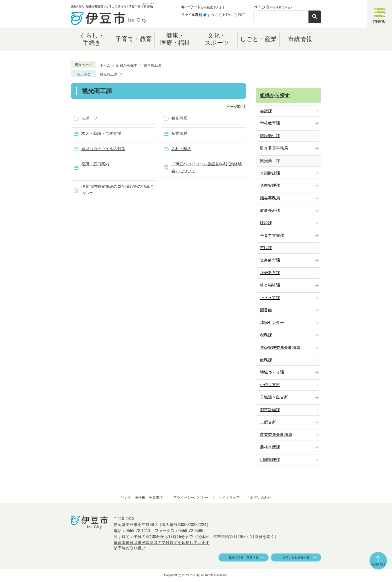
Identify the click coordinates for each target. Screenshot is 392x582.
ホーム (105, 65)
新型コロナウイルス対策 (103, 149)
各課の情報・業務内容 (243, 557)
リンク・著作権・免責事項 (142, 497)
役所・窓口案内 (95, 164)
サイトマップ (229, 497)
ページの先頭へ (378, 561)
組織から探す (127, 65)
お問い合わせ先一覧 (296, 557)
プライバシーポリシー (191, 497)
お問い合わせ (261, 497)
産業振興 (179, 133)
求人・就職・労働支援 (101, 133)
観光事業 (179, 118)
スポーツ (89, 118)
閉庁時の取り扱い (129, 548)
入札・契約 (181, 149)
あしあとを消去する (121, 74)
